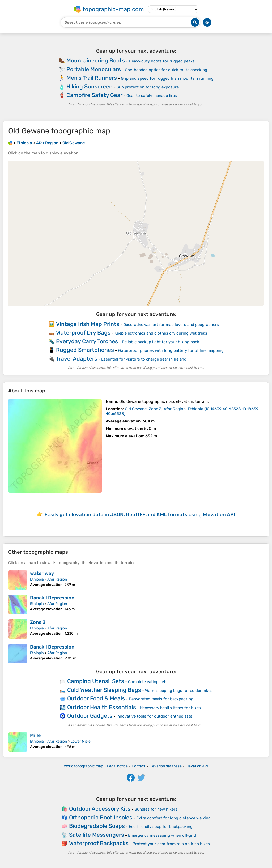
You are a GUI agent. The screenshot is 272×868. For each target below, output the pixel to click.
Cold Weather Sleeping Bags (104, 690)
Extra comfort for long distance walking (173, 818)
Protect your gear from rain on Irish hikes (171, 844)
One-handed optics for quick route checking (166, 70)
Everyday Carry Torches (87, 341)
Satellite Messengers (97, 835)
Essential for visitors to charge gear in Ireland (144, 359)
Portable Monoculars (94, 69)
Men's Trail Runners (92, 78)
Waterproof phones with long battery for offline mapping (171, 350)
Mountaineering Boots (96, 60)
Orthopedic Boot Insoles (101, 817)
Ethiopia (37, 579)
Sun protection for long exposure (148, 87)
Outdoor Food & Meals (96, 698)
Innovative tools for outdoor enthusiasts (154, 716)
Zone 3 (38, 622)
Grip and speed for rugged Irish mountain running (167, 78)
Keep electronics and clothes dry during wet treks (161, 333)
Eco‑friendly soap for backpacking (161, 827)
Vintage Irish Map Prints (88, 324)
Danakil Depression (52, 598)
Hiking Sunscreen (90, 86)
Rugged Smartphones (85, 350)
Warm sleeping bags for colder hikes (179, 691)
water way (42, 573)
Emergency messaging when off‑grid (162, 835)
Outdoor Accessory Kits (100, 809)
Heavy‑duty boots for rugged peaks (162, 61)
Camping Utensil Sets (96, 681)
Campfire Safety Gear (94, 95)
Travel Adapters (77, 359)
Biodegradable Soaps (97, 826)
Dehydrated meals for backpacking (161, 699)
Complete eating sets (148, 682)
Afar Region (57, 579)
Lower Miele (80, 741)
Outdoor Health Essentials (102, 707)
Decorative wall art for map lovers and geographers (171, 325)
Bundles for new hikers (156, 809)
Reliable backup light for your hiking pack (161, 342)
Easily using (140, 515)
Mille (35, 735)
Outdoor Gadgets (90, 716)
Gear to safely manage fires (152, 96)
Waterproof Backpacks (99, 843)
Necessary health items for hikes (170, 708)
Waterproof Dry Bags (83, 333)
